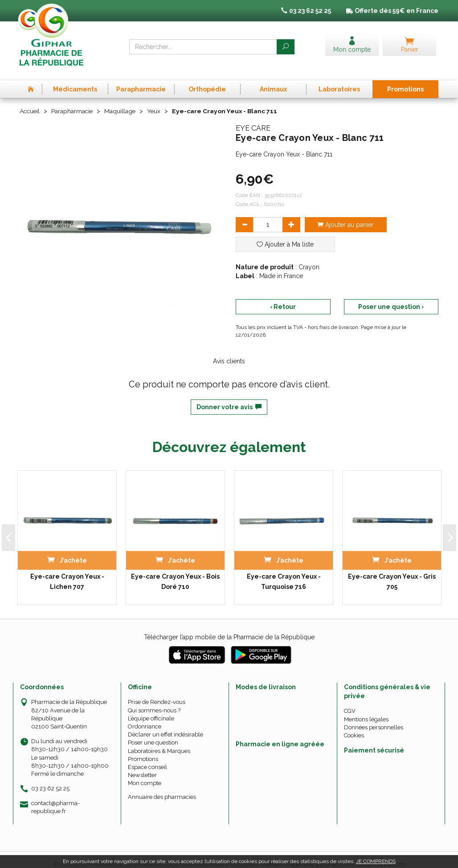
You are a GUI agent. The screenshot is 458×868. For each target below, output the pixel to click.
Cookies (354, 726)
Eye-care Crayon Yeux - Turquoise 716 (284, 572)
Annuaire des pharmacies (162, 788)
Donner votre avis (229, 397)
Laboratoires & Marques (159, 741)
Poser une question (153, 733)
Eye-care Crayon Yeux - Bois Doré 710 (175, 572)
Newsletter (142, 766)
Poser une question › (391, 297)
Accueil (30, 102)
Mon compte (145, 774)
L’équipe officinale (151, 709)
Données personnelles (374, 718)
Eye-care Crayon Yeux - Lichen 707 (67, 572)
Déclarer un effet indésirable (166, 725)
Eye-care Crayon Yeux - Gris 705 (392, 572)
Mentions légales (366, 710)
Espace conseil (147, 757)
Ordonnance (145, 717)
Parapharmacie (74, 102)
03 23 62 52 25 (50, 779)
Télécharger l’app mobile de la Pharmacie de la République (229, 628)
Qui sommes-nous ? (154, 701)
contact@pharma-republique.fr (55, 798)
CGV (350, 701)
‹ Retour (283, 297)
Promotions (143, 749)
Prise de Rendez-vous (157, 693)
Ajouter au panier (346, 215)
